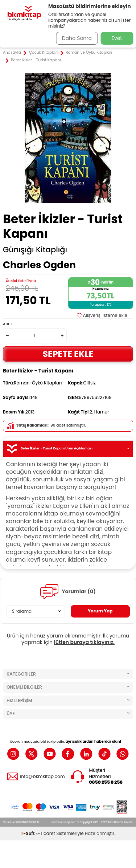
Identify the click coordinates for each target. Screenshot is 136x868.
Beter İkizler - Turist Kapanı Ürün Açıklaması (68, 449)
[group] (68, 138)
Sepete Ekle (68, 354)
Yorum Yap (100, 611)
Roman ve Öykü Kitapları (89, 53)
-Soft (28, 833)
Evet (117, 38)
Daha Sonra (77, 38)
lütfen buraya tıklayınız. (84, 642)
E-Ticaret (45, 833)
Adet (7, 324)
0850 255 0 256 (106, 782)
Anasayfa (12, 53)
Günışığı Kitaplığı (35, 250)
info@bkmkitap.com (42, 777)
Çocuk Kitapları (43, 53)
